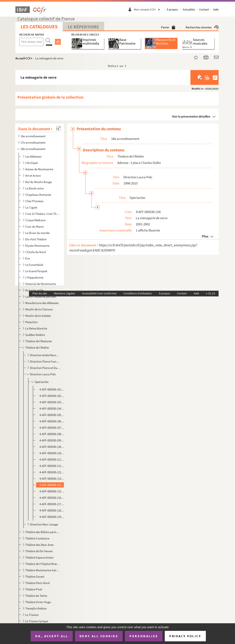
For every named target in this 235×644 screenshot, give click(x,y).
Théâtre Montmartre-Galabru (43, 570)
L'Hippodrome (34, 277)
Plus (205, 236)
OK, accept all (52, 636)
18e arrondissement (33, 149)
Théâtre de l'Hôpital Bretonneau (43, 564)
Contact (204, 9)
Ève (28, 258)
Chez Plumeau (34, 201)
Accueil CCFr (24, 58)
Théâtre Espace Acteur (39, 557)
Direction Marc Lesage (44, 524)
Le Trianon (32, 615)
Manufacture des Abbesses (42, 303)
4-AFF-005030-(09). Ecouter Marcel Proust (52, 440)
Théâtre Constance (37, 538)
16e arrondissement (33, 136)
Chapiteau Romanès (38, 195)
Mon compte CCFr (148, 9)
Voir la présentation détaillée (191, 116)
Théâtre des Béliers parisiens (43, 532)
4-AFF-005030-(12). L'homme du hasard (52, 466)
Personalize (144, 636)
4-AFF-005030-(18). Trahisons (52, 510)
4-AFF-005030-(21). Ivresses (52, 472)
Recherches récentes (202, 27)
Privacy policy (185, 636)
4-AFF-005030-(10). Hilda (52, 453)
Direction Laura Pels (43, 374)
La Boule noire (34, 188)
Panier (168, 27)
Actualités (189, 9)
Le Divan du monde (37, 233)
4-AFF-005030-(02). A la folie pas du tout (52, 396)
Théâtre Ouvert (35, 577)
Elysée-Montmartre (37, 246)
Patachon (31, 322)
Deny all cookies (99, 636)
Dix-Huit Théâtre (36, 239)
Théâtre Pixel (34, 589)
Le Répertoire (83, 27)
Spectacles (42, 382)
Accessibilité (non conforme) (99, 293)
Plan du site (40, 293)
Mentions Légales (64, 293)
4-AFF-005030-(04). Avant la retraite (52, 408)
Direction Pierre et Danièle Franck (45, 368)
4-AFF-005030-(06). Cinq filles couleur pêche (52, 421)
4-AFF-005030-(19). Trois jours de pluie (52, 517)
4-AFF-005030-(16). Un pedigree (52, 498)
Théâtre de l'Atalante (39, 341)
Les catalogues (39, 27)
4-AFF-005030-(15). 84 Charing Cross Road (52, 491)
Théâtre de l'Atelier (37, 347)
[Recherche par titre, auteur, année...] (31, 42)
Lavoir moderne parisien (41, 297)
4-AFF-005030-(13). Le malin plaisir (52, 479)
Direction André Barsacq (45, 355)
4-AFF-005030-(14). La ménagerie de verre (52, 485)
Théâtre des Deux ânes (39, 545)
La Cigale (31, 207)
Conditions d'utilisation (138, 293)
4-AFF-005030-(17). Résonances (52, 504)
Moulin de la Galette (38, 316)
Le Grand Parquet (36, 271)
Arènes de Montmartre (39, 169)
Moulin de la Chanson (39, 309)
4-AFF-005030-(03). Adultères (52, 402)
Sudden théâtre (35, 335)
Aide (216, 9)
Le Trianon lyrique (37, 621)
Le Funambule (34, 265)
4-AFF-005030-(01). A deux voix (52, 389)
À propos (172, 9)
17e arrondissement (33, 142)
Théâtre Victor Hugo (38, 602)
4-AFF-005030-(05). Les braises (52, 415)
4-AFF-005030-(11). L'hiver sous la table (52, 459)
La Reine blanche (36, 328)
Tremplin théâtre (36, 608)
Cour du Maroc (35, 226)
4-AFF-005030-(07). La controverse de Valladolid (52, 428)
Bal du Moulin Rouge (39, 182)
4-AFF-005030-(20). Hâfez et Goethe (52, 447)
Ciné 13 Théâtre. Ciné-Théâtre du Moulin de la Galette (43, 214)
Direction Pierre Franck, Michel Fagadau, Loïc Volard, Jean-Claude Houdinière (45, 361)
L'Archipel (31, 163)
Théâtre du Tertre (36, 596)
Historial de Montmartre (41, 284)
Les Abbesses (33, 156)
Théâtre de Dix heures (39, 551)
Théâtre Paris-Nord (37, 583)
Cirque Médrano (35, 220)
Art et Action (33, 176)
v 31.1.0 (211, 293)
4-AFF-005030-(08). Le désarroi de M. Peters (52, 434)
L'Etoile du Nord (35, 252)
